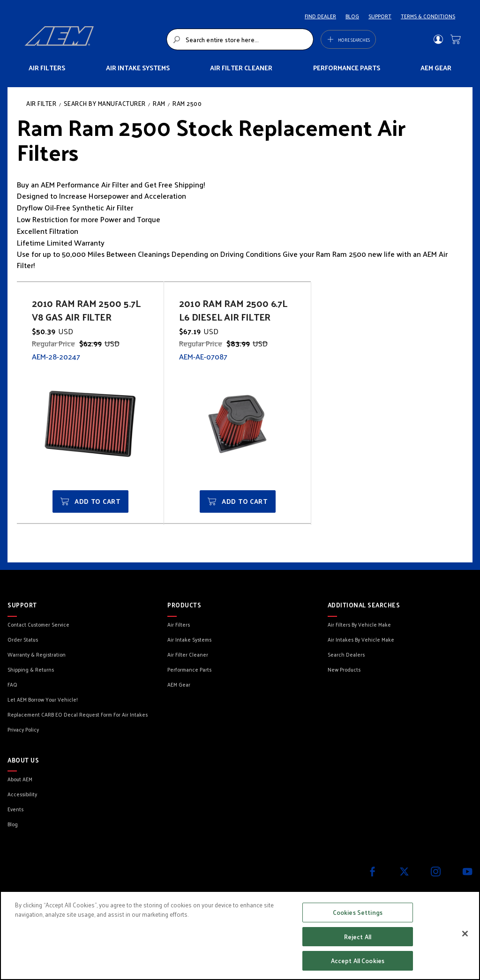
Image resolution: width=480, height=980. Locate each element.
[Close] (465, 934)
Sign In (438, 39)
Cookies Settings (358, 912)
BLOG (352, 16)
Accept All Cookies (358, 961)
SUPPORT (380, 16)
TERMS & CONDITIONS (428, 16)
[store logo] (93, 39)
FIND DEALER (320, 16)
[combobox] (240, 39)
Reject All (358, 937)
